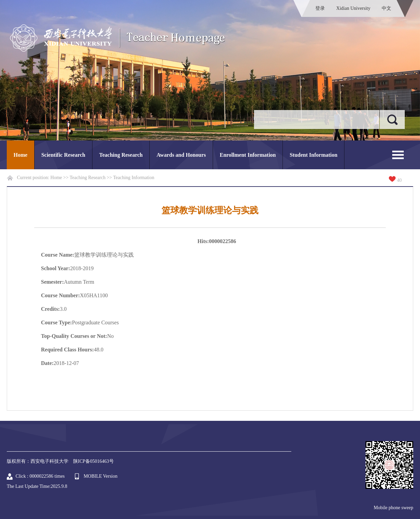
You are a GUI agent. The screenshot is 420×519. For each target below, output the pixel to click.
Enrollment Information (248, 155)
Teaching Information (134, 178)
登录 (320, 8)
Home (20, 155)
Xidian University (353, 8)
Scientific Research (63, 155)
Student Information (313, 155)
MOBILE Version (101, 476)
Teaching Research (121, 155)
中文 (386, 8)
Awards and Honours (181, 155)
